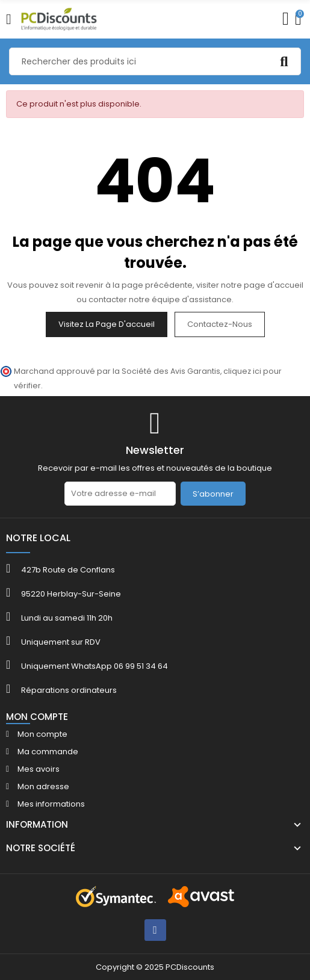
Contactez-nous (220, 324)
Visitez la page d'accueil (107, 324)
